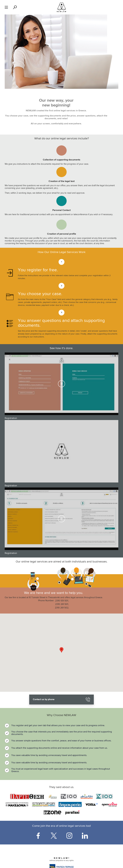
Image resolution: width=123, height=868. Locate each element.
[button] (61, 650)
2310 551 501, (62, 601)
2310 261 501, (62, 604)
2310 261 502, (62, 608)
